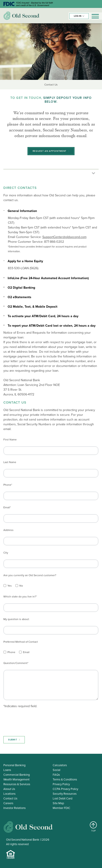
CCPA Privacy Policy (65, 789)
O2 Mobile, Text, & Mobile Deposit (33, 307)
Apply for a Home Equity (25, 261)
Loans (7, 770)
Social (57, 770)
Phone (11, 652)
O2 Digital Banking (21, 288)
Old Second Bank (21, 16)
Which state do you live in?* (20, 597)
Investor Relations (15, 808)
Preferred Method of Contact (21, 642)
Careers (8, 803)
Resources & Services (17, 784)
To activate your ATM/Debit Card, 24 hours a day (43, 316)
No (21, 586)
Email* (7, 507)
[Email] (20, 652)
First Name (10, 440)
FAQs (56, 775)
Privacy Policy (61, 784)
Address (8, 530)
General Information (22, 211)
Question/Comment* (16, 663)
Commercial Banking (17, 775)
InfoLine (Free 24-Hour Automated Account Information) (48, 278)
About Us (9, 789)
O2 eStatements (19, 297)
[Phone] (5, 652)
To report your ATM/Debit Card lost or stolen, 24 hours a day (52, 326)
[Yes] (5, 586)
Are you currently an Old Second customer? (30, 575)
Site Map (58, 803)
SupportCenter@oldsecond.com (64, 237)
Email (26, 652)
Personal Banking (14, 765)
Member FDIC (61, 808)
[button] (79, 16)
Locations (9, 794)
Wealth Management (16, 779)
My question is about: (16, 619)
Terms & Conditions (65, 779)
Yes (10, 586)
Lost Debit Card (62, 798)
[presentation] (38, 721)
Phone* (8, 485)
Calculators (60, 765)
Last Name (10, 462)
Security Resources (65, 794)
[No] (17, 586)
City (6, 553)
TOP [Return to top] (94, 827)
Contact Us (10, 798)
